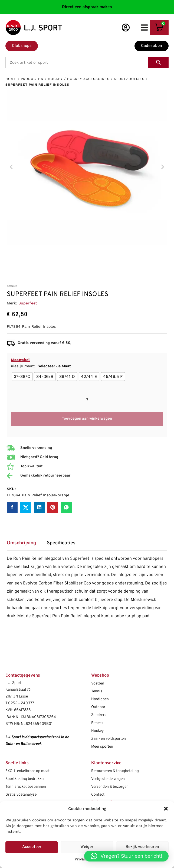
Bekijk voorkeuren (142, 847)
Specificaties (61, 543)
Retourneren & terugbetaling (115, 771)
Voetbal (98, 684)
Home (11, 79)
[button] (166, 809)
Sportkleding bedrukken (25, 779)
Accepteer (32, 847)
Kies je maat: (41, 366)
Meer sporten (102, 747)
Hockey (55, 79)
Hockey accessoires (88, 79)
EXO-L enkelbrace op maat (27, 771)
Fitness (97, 723)
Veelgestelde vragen (108, 779)
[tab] (24, 545)
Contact (98, 795)
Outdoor (98, 707)
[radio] (22, 377)
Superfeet (28, 303)
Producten (32, 79)
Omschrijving (21, 543)
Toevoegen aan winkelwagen (87, 419)
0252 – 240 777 (21, 703)
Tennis (97, 691)
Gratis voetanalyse (21, 795)
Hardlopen (100, 699)
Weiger (87, 847)
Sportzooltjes (129, 79)
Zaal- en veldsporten (109, 739)
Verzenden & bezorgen (110, 787)
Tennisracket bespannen (26, 787)
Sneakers (99, 715)
